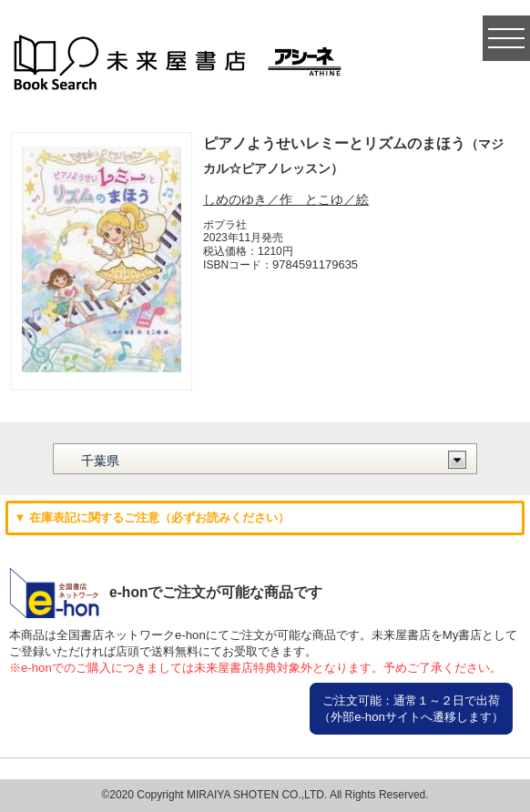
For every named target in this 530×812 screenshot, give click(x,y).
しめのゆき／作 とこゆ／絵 (286, 199)
